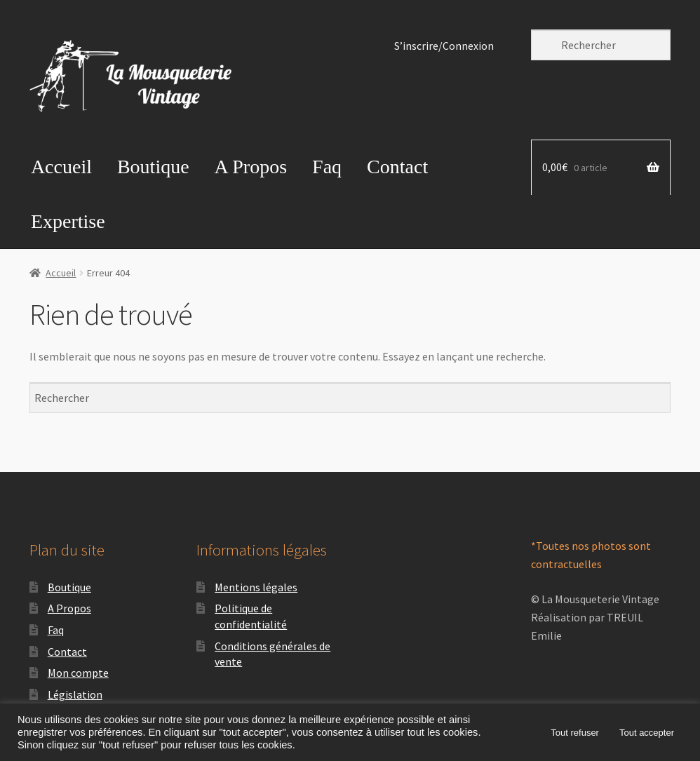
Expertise (68, 221)
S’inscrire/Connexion (444, 46)
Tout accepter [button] (647, 733)
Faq (327, 167)
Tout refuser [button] (575, 733)
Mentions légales (256, 587)
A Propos (251, 167)
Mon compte (78, 673)
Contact (397, 167)
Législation (75, 694)
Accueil (61, 167)
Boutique (153, 167)
